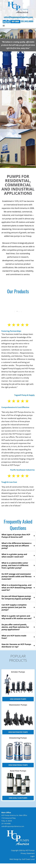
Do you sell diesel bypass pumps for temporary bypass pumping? (16, 597)
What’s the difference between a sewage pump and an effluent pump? (16, 546)
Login (32, 856)
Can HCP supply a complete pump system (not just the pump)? (14, 607)
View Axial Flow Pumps (18, 798)
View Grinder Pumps (18, 699)
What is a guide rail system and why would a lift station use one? (17, 617)
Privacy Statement (28, 853)
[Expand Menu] (4, 26)
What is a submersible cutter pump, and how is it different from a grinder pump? (15, 565)
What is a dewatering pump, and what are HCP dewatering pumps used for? (17, 588)
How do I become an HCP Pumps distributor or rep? (16, 645)
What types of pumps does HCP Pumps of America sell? (16, 536)
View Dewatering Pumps (18, 765)
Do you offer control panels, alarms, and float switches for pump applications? (15, 627)
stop (23, 37)
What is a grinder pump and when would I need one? (14, 555)
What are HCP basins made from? (14, 637)
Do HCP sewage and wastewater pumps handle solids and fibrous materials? (17, 576)
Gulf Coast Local (28, 859)
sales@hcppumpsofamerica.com (18, 17)
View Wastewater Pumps (18, 732)
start (13, 37)
